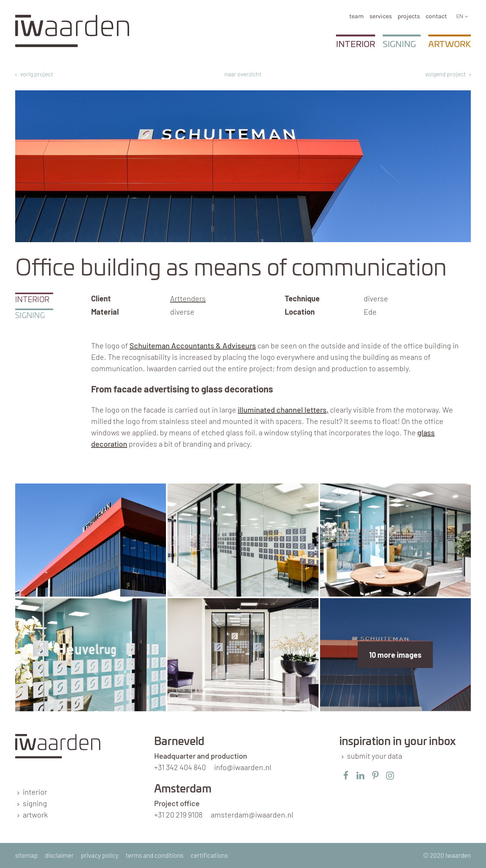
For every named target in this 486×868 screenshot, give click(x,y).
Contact (436, 16)
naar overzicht (243, 74)
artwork (35, 814)
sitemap (26, 855)
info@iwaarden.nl (243, 767)
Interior (356, 44)
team (357, 16)
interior (35, 792)
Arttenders (188, 298)
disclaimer (59, 855)
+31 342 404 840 (180, 767)
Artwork (450, 44)
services (381, 16)
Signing (399, 44)
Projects (409, 16)
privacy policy (100, 855)
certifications (209, 855)
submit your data (375, 756)
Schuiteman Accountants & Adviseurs (193, 345)
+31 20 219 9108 (178, 814)
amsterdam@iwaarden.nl (252, 814)
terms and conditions (155, 855)
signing (35, 803)
